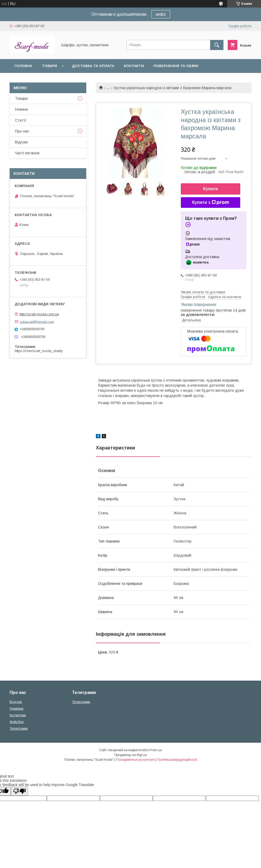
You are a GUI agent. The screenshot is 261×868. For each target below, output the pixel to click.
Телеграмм (19, 728)
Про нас (22, 131)
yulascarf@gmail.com (37, 322)
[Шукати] (217, 45)
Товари (49, 66)
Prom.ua (156, 750)
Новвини (17, 708)
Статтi (21, 120)
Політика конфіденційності (177, 760)
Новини (21, 109)
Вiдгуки (21, 142)
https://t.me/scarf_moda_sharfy (39, 351)
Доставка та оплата (93, 66)
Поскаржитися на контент (135, 760)
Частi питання (27, 153)
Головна (23, 66)
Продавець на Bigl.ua (130, 755)
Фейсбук (17, 722)
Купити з (210, 202)
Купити (211, 189)
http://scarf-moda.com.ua (39, 314)
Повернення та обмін (176, 66)
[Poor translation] (19, 791)
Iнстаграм (18, 715)
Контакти (134, 66)
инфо (161, 14)
